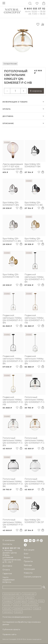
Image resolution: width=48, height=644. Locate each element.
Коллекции (29, 569)
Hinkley (32, 601)
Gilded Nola (21, 601)
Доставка (8, 116)
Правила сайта (9, 634)
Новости (28, 573)
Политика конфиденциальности (17, 617)
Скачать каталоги (33, 577)
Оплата (7, 109)
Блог (26, 554)
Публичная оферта (11, 629)
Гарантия (7, 574)
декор (20, 598)
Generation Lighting (22, 608)
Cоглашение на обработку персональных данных (22, 623)
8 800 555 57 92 (35, 9)
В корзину (36, 91)
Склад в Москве (10, 64)
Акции (37, 608)
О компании (9, 540)
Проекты (28, 561)
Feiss (41, 601)
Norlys (17, 605)
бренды (30, 598)
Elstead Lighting (30, 605)
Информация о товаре (15, 102)
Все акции (29, 550)
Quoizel (7, 605)
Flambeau (8, 601)
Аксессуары (9, 598)
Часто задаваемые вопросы (9, 580)
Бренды (28, 565)
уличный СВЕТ (29, 594)
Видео (27, 558)
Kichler (7, 608)
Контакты (7, 544)
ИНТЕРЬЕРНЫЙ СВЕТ (12, 594)
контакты (8, 612)
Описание (8, 123)
